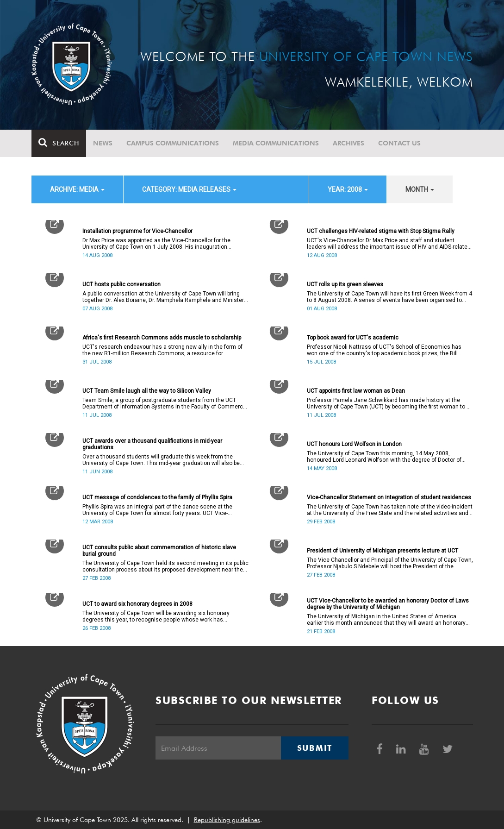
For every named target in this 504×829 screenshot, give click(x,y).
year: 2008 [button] (348, 189)
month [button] (420, 189)
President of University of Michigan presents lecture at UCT (383, 551)
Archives (348, 143)
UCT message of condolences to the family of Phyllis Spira (157, 497)
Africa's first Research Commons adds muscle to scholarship (162, 338)
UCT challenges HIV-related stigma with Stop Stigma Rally (381, 231)
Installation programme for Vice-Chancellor (137, 231)
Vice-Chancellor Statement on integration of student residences (389, 497)
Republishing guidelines (227, 820)
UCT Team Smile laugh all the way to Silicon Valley (147, 391)
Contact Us (399, 143)
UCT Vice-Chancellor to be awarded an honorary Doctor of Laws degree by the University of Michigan (388, 604)
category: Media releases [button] (189, 189)
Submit (315, 748)
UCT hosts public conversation (121, 284)
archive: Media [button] (77, 189)
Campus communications (173, 143)
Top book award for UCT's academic (353, 338)
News (103, 143)
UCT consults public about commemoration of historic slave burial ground (159, 551)
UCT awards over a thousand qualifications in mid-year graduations (152, 444)
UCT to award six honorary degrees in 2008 (137, 604)
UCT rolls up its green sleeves (345, 284)
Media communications (276, 143)
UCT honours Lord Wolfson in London (354, 444)
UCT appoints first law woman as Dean (356, 391)
